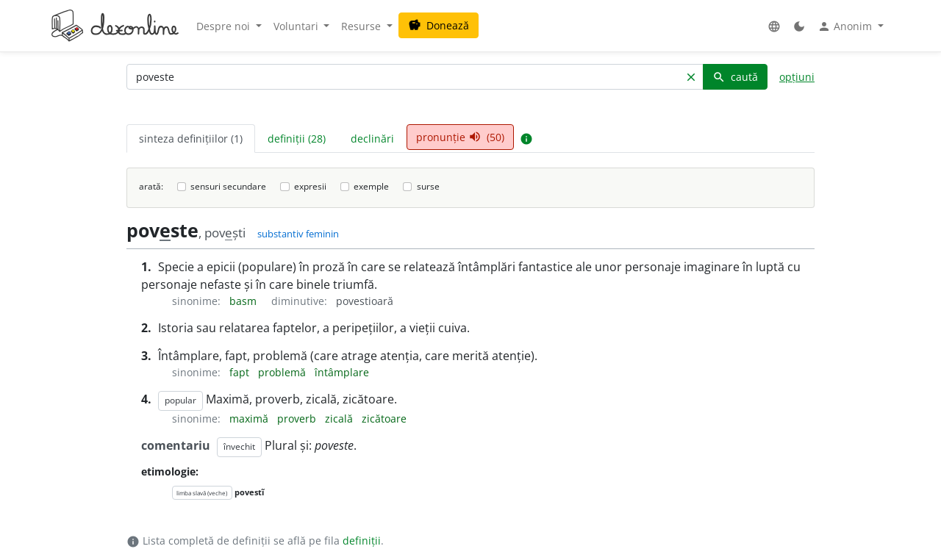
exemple (371, 186)
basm (244, 301)
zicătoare (384, 419)
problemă (283, 372)
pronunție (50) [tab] (460, 137)
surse (428, 186)
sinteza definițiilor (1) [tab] (191, 139)
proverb (298, 419)
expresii (310, 186)
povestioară (365, 301)
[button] (774, 26)
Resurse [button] (362, 26)
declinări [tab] (372, 139)
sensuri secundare (228, 186)
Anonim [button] (846, 26)
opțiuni (797, 77)
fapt (241, 372)
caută (735, 77)
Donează (439, 25)
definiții (362, 541)
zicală (340, 419)
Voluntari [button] (297, 26)
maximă (250, 419)
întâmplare (342, 372)
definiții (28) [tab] (297, 139)
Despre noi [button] (225, 26)
